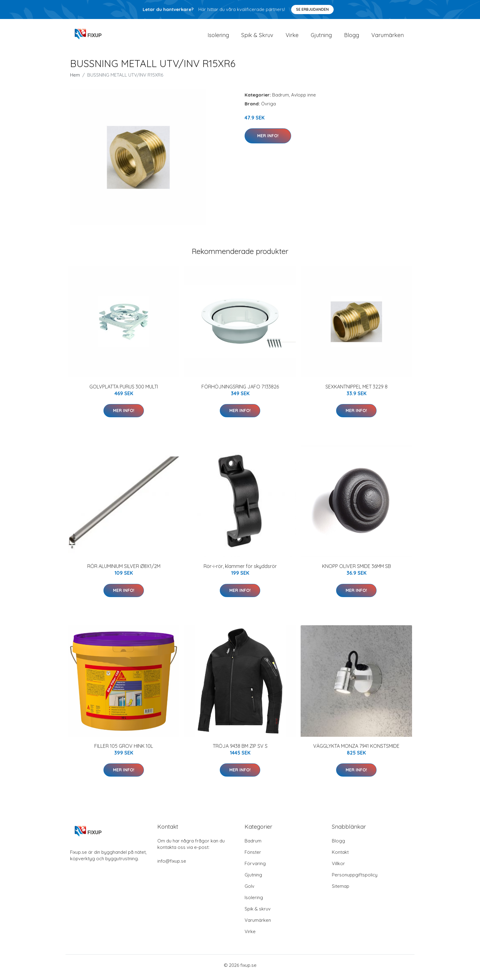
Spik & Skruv (257, 37)
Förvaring (255, 868)
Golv (249, 890)
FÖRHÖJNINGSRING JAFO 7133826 (240, 391)
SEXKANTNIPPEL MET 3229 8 (356, 391)
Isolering (218, 37)
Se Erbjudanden (312, 9)
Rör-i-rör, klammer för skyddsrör (240, 570)
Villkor (338, 868)
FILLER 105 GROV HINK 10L (124, 750)
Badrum (281, 99)
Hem (75, 79)
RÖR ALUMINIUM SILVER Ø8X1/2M (124, 570)
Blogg (352, 37)
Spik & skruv (258, 913)
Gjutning (321, 37)
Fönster (253, 856)
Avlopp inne (304, 99)
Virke (292, 37)
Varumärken (388, 37)
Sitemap (341, 890)
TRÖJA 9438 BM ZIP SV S (240, 750)
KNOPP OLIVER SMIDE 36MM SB (356, 570)
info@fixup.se (172, 865)
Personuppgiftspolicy (355, 879)
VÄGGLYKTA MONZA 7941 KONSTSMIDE (356, 750)
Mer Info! (268, 140)
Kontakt (340, 856)
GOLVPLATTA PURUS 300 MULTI (124, 391)
